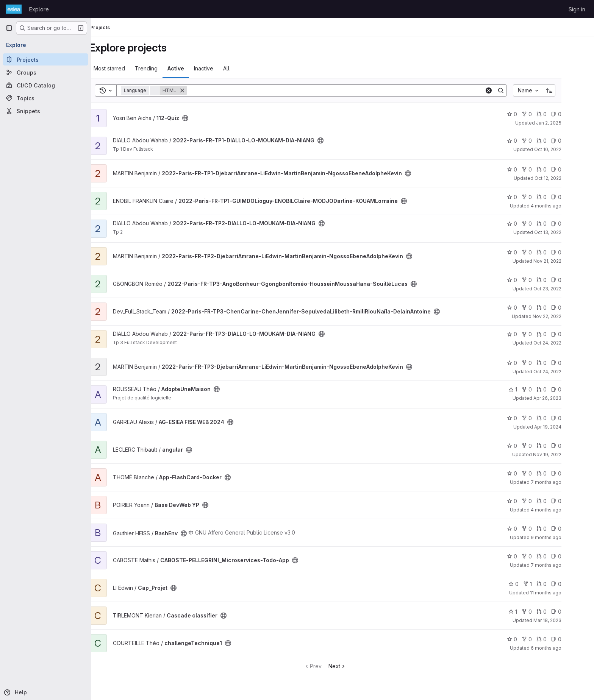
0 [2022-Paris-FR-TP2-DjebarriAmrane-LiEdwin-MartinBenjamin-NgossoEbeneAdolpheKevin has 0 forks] (544, 252)
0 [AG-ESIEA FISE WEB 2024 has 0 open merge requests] (559, 418)
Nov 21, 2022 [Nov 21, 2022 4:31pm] (565, 261)
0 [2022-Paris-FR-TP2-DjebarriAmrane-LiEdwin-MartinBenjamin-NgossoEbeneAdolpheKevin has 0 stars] (529, 252)
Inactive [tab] (221, 68)
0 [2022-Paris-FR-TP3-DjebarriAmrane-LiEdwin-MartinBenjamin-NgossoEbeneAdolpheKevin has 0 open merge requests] (559, 363)
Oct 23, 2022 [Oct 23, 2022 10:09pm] (565, 289)
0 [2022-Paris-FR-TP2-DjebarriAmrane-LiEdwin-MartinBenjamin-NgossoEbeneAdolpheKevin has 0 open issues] (574, 252)
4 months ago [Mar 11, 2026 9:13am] (564, 510)
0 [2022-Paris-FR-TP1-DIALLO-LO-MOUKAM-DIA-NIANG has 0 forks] (544, 141)
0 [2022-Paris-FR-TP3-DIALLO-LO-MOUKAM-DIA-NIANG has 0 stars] (529, 334)
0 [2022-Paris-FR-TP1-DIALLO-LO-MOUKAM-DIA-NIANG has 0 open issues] (574, 141)
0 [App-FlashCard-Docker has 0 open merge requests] (559, 473)
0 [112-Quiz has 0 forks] (544, 114)
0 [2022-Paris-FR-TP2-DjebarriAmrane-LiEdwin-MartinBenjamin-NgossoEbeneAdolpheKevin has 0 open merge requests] (559, 252)
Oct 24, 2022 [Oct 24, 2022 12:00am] (565, 372)
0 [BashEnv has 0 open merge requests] (559, 529)
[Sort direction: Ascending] (567, 90)
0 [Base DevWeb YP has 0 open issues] (574, 501)
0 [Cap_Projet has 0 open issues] (574, 584)
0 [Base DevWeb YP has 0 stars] (529, 501)
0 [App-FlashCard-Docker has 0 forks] (544, 473)
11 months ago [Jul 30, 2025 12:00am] (563, 593)
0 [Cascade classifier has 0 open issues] (574, 612)
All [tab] (244, 68)
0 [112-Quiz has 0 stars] (529, 114)
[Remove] (200, 90)
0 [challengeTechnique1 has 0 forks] (544, 639)
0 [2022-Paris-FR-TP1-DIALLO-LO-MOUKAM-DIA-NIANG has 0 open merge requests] (559, 141)
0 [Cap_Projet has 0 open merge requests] (559, 584)
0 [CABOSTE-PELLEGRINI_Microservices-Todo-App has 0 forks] (544, 556)
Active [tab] (193, 68)
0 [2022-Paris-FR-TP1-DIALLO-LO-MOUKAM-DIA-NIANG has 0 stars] (529, 141)
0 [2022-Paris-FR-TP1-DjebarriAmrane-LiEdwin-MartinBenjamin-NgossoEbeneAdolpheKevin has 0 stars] (529, 169)
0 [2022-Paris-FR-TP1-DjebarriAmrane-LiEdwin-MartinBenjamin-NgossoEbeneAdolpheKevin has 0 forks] (544, 169)
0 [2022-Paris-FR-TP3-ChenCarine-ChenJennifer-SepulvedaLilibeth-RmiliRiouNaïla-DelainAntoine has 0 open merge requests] (559, 308)
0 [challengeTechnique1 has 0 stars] (529, 639)
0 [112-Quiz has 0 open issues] (574, 114)
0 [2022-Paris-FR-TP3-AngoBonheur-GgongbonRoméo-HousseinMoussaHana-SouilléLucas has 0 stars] (529, 280)
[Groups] (45, 72)
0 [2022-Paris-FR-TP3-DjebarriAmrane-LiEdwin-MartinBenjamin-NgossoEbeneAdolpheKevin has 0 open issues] (574, 363)
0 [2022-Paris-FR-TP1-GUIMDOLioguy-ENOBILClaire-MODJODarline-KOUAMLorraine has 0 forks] (544, 197)
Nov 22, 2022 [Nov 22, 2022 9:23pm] (564, 316)
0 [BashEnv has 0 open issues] (574, 529)
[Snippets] (45, 111)
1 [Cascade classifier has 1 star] (530, 612)
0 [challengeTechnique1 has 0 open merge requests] (559, 639)
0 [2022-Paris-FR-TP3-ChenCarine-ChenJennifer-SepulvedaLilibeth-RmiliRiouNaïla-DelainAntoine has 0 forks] (544, 308)
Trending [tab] (164, 68)
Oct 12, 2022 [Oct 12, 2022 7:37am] (565, 178)
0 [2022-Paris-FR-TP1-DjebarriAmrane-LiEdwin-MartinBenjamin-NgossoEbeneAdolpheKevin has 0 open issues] (574, 169)
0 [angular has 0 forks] (544, 446)
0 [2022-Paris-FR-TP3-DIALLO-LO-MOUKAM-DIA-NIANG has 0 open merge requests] (559, 334)
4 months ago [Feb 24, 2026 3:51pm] (564, 206)
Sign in (577, 9)
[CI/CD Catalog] (45, 85)
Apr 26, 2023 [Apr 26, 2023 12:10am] (565, 398)
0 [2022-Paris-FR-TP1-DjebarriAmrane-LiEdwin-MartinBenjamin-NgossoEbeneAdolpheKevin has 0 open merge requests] (559, 169)
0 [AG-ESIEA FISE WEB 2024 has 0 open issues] (574, 418)
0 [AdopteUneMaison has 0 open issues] (574, 389)
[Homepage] (14, 9)
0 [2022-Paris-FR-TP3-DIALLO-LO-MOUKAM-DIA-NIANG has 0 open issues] (574, 334)
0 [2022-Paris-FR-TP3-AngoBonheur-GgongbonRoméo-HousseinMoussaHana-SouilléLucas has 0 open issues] (574, 280)
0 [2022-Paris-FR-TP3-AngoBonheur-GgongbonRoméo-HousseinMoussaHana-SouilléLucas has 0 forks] (544, 280)
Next (355, 666)
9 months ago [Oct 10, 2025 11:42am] (564, 537)
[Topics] (45, 98)
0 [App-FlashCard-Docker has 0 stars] (529, 473)
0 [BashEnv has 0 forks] (544, 529)
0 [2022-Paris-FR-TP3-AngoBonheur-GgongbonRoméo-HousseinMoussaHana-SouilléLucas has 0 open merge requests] (559, 280)
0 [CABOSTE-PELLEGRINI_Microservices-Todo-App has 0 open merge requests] (559, 556)
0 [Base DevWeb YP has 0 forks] (544, 501)
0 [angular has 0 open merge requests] (559, 446)
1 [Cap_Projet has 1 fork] (545, 584)
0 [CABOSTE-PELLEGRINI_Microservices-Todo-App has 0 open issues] (574, 556)
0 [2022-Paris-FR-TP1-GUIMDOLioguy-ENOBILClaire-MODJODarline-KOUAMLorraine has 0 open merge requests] (559, 197)
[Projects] (45, 59)
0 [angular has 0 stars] (529, 446)
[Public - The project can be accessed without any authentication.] (203, 118)
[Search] (353, 90)
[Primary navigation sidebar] (9, 28)
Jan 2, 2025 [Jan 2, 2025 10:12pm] (566, 123)
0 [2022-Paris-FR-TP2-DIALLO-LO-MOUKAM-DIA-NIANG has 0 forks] (544, 224)
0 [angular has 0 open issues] (574, 446)
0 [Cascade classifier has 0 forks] (544, 612)
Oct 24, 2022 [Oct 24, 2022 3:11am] (565, 343)
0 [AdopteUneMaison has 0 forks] (544, 389)
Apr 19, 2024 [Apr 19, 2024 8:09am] (565, 427)
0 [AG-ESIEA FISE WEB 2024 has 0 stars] (529, 418)
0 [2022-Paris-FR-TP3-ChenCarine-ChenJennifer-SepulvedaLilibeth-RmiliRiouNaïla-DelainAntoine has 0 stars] (529, 308)
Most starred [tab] (127, 68)
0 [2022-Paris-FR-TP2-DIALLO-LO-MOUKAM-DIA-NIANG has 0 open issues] (574, 224)
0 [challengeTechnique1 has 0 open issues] (574, 639)
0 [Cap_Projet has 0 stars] (531, 584)
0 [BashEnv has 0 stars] (529, 529)
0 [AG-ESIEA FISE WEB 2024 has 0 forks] (544, 418)
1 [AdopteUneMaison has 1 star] (530, 389)
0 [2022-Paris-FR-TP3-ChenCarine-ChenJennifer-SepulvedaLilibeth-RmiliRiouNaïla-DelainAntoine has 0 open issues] (574, 308)
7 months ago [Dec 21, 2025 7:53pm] (564, 565)
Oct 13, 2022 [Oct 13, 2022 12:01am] (565, 232)
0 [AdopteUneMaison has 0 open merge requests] (559, 389)
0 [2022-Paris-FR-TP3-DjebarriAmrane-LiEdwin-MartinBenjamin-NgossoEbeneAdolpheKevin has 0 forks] (544, 363)
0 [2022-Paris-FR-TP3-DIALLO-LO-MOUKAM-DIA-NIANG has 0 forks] (544, 334)
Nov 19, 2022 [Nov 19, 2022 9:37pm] (565, 454)
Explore (39, 9)
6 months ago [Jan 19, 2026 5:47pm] (564, 648)
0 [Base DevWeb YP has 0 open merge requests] (559, 501)
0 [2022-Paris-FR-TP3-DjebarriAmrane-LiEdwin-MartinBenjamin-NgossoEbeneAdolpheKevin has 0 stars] (529, 363)
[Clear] (506, 90)
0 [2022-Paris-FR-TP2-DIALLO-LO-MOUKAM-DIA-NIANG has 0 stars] (529, 224)
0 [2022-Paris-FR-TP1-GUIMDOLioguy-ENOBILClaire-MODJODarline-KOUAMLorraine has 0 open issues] (574, 197)
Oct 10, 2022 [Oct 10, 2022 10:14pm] (565, 149)
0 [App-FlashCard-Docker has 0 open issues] (574, 473)
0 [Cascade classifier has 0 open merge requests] (559, 612)
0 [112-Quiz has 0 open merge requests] (559, 114)
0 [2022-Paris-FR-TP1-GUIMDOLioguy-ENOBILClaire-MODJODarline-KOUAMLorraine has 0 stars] (529, 197)
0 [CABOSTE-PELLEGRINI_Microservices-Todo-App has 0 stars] (529, 556)
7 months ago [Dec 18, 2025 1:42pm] (564, 482)
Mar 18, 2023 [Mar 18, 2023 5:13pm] (565, 620)
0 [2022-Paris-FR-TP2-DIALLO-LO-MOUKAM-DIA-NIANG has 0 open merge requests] (559, 224)
